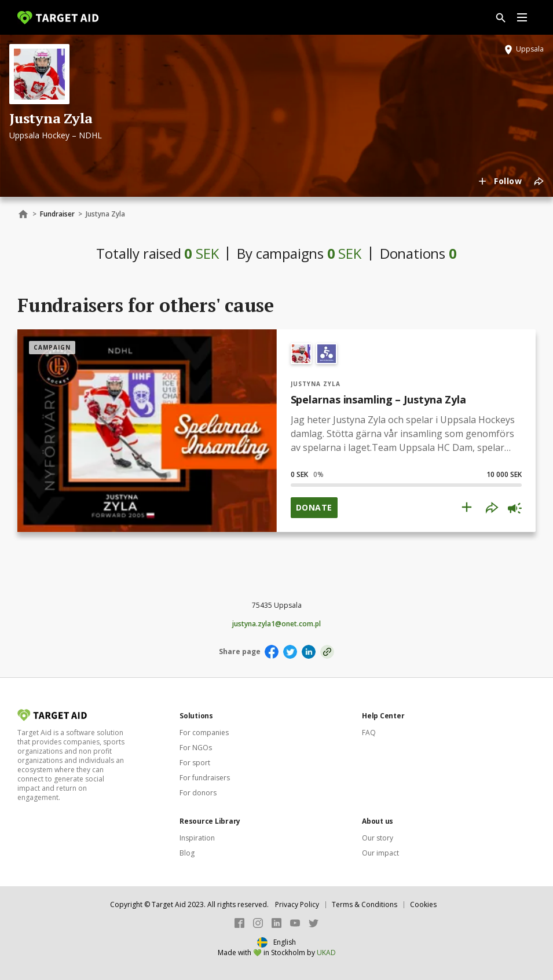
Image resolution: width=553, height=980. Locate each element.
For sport (195, 763)
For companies (204, 733)
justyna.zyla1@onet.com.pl (276, 624)
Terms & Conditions (365, 904)
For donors (198, 793)
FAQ (369, 733)
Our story (378, 838)
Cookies (423, 904)
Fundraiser (57, 214)
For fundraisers (205, 778)
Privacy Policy (297, 904)
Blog (187, 853)
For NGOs (196, 748)
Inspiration (197, 838)
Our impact (380, 853)
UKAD (326, 953)
